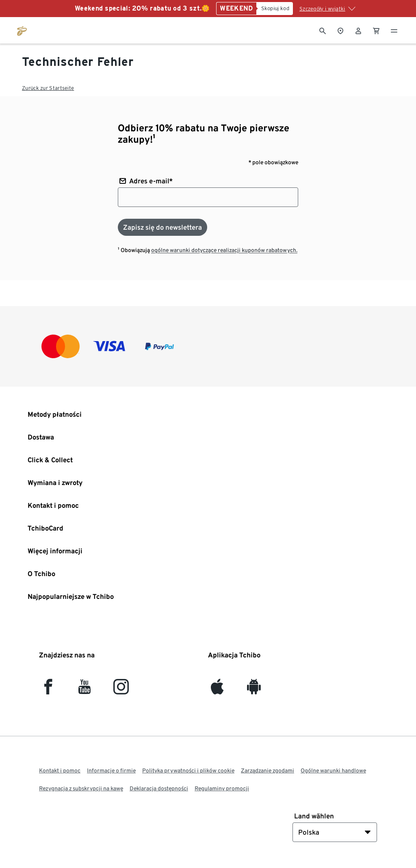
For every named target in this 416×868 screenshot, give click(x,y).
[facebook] (48, 690)
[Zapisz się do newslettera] (162, 227)
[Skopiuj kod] (275, 9)
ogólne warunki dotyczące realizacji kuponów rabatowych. (224, 250)
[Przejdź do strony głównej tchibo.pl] (22, 30)
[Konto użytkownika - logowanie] (358, 30)
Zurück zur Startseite (48, 88)
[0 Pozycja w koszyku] (376, 30)
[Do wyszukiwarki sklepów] (340, 30)
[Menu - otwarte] (394, 30)
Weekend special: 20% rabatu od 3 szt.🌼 (142, 8)
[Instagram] (121, 690)
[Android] (254, 690)
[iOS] (217, 690)
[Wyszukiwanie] (323, 30)
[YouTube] (85, 690)
